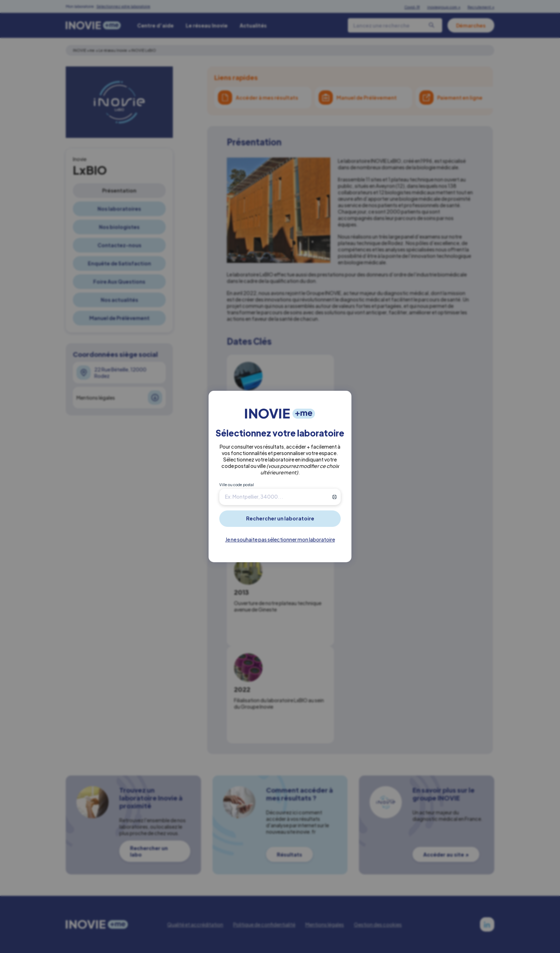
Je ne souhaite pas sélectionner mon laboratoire (280, 539)
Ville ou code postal (237, 485)
